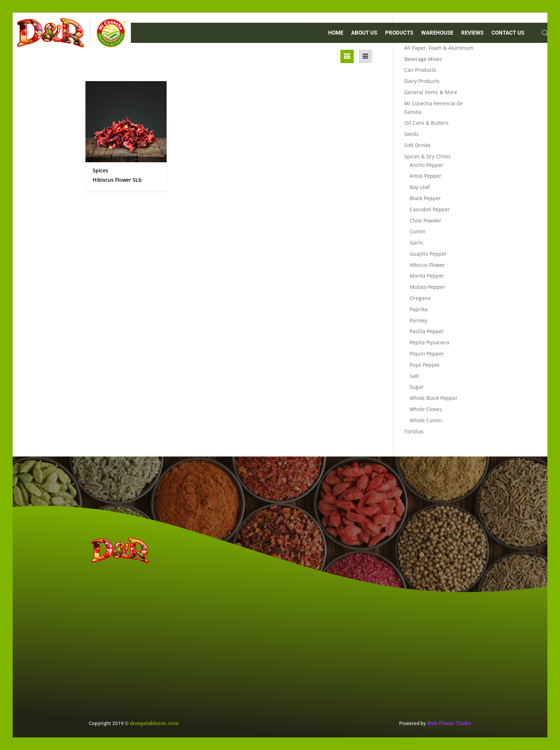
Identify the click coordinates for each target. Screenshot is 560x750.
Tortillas (414, 431)
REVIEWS (472, 33)
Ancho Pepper (427, 165)
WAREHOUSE (437, 33)
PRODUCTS (399, 33)
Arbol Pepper (425, 176)
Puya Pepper (425, 365)
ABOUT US (364, 33)
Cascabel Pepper (430, 209)
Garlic (417, 242)
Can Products (420, 70)
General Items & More (431, 92)
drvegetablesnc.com (154, 723)
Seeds (411, 134)
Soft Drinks (417, 145)
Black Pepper (425, 198)
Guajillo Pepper (428, 254)
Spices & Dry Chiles (427, 156)
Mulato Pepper (427, 287)
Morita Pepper (427, 276)
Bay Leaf (420, 187)
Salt (414, 376)
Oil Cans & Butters (426, 123)
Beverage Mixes (423, 59)
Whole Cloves (426, 409)
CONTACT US (508, 33)
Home (336, 33)
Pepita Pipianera (429, 342)
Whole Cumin (426, 420)
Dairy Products (422, 81)
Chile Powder (425, 220)
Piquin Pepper (427, 354)
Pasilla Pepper (427, 331)
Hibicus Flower (427, 265)
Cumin (418, 231)
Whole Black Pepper (434, 398)
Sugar (417, 387)
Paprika (419, 309)
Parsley (418, 320)
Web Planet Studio (449, 723)
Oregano (420, 298)
